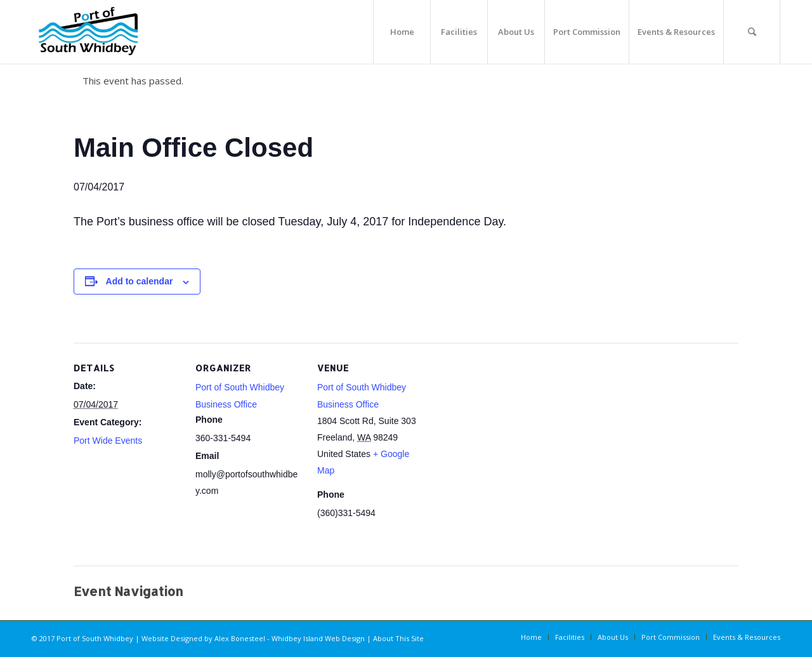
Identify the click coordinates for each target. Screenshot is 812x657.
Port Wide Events (108, 441)
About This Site (398, 638)
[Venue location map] (506, 430)
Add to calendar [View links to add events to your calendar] (140, 281)
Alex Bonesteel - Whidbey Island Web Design (290, 638)
